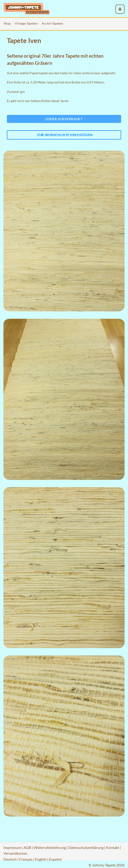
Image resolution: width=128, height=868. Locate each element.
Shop (7, 23)
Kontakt (113, 847)
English (41, 859)
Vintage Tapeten (26, 23)
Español (55, 859)
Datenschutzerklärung (86, 847)
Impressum (12, 847)
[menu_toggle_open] (120, 9)
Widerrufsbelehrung (50, 847)
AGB (27, 847)
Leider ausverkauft (64, 119)
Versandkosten (15, 853)
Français (26, 859)
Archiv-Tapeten (52, 23)
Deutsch (10, 859)
